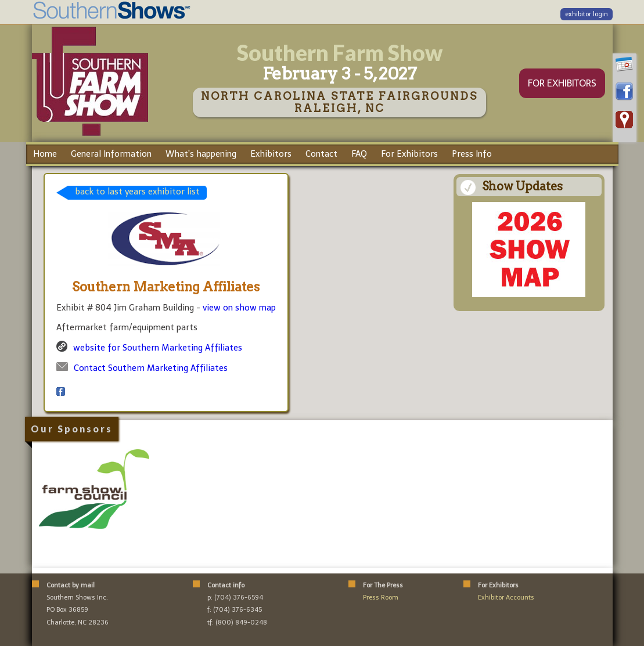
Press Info (472, 154)
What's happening (201, 154)
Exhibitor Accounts (506, 598)
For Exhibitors (409, 154)
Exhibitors (271, 154)
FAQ (359, 154)
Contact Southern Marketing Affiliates (151, 368)
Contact (321, 154)
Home (45, 154)
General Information (111, 154)
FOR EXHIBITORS (562, 83)
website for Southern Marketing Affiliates (158, 348)
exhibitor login (587, 14)
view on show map (239, 308)
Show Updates (522, 186)
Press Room (381, 598)
